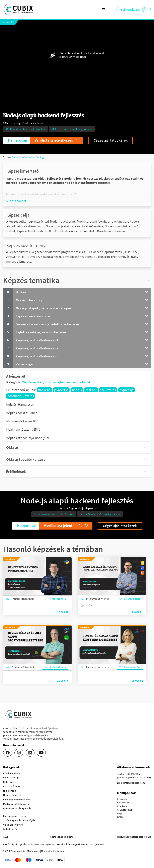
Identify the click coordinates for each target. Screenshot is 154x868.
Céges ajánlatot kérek (111, 140)
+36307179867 (133, 774)
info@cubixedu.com (134, 783)
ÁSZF (6, 837)
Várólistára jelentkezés (57, 140)
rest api (91, 390)
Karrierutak (123, 802)
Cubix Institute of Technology (28, 157)
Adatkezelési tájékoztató (63, 837)
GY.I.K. (120, 817)
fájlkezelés (108, 390)
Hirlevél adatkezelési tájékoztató (134, 837)
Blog (119, 813)
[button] (16, 201)
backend (44, 390)
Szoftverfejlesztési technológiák (68, 382)
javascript (61, 390)
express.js (127, 390)
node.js (77, 390)
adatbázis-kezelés (21, 396)
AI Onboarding (125, 810)
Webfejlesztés (32, 382)
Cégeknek (122, 806)
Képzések (122, 799)
